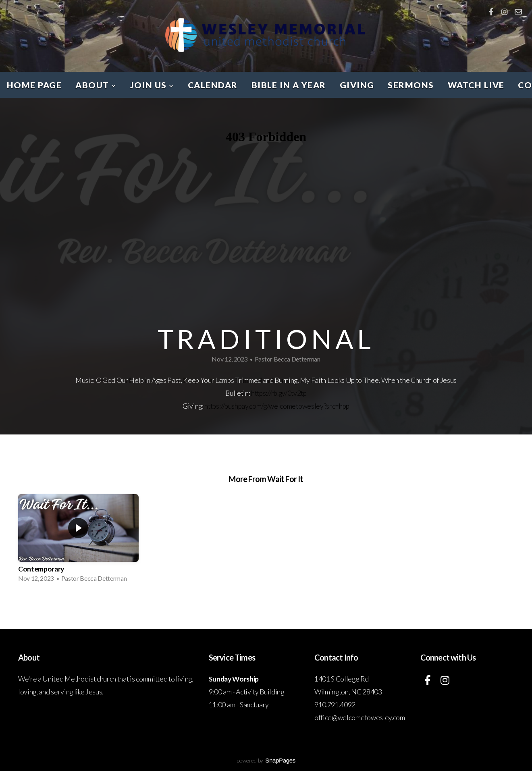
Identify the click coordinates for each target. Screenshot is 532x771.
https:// (261, 393)
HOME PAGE (34, 85)
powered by (266, 760)
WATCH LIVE (476, 85)
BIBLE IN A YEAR (289, 85)
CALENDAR (213, 85)
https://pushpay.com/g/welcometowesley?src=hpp (277, 406)
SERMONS (411, 85)
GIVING (357, 85)
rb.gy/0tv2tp (289, 393)
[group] (78, 541)
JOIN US (152, 85)
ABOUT (96, 85)
